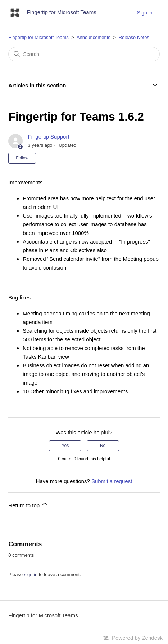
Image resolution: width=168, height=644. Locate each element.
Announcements (94, 37)
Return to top (28, 504)
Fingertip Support (49, 137)
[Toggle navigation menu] (130, 12)
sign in (31, 575)
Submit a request (112, 481)
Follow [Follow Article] (22, 158)
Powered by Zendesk (137, 638)
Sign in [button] (145, 13)
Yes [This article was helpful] (65, 446)
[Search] (84, 54)
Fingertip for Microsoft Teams (38, 37)
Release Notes (134, 37)
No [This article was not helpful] (103, 446)
